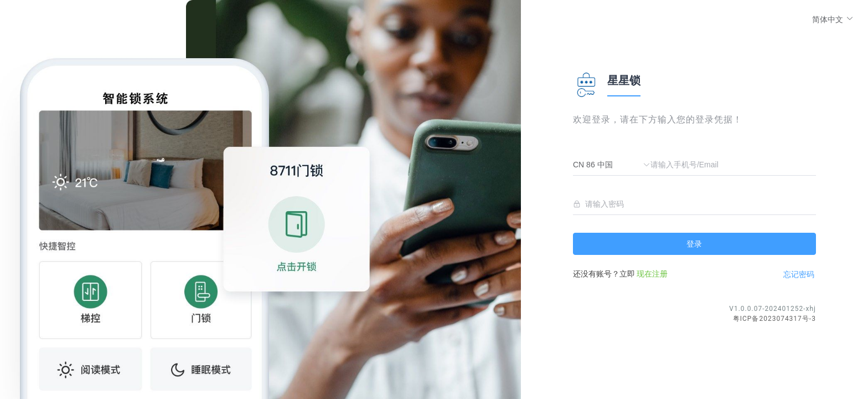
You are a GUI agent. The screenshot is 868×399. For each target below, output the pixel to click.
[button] (833, 19)
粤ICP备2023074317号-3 (774, 319)
